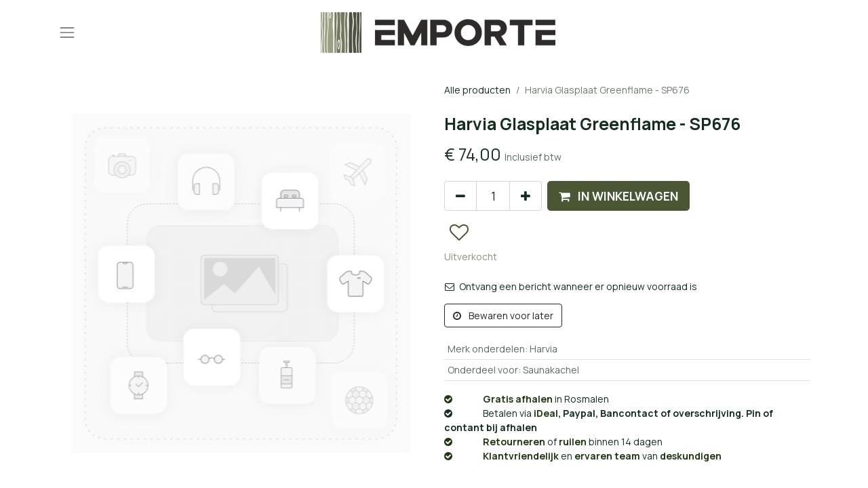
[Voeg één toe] (526, 196)
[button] (618, 196)
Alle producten (477, 90)
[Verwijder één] (460, 196)
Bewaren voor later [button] (503, 316)
